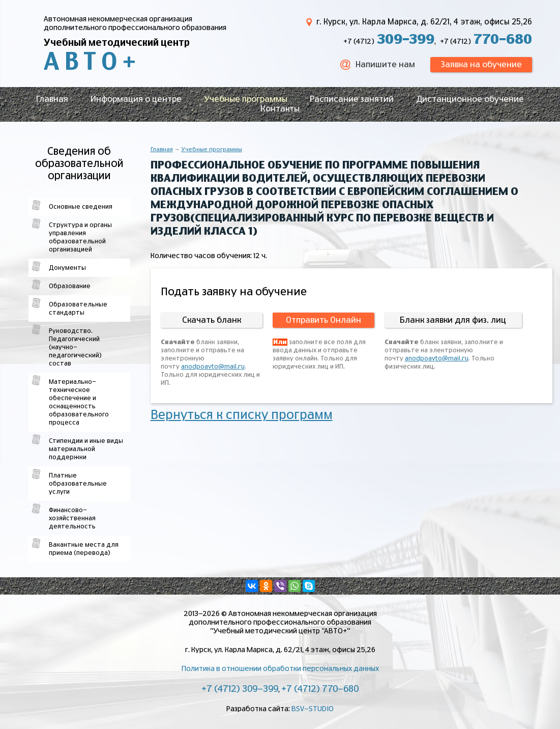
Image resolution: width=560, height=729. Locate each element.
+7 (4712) (389, 42)
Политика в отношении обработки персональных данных (280, 669)
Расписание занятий (352, 99)
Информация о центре (136, 99)
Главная (52, 99)
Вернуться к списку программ (242, 415)
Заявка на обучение (481, 65)
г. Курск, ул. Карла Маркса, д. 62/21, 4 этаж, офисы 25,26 (424, 22)
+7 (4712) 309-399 (240, 689)
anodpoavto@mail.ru (213, 367)
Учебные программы (246, 99)
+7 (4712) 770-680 (320, 689)
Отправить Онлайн (323, 320)
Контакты (280, 109)
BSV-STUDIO (313, 709)
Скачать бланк (212, 320)
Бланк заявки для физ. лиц (453, 320)
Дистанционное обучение (470, 99)
